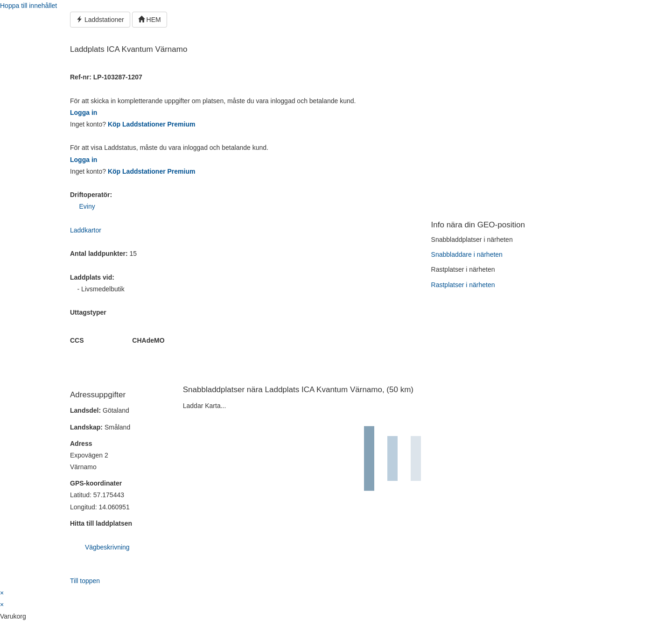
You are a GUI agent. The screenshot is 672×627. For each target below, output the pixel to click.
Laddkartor (86, 230)
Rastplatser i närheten (463, 285)
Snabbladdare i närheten (467, 254)
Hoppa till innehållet (28, 6)
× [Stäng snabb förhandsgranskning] (2, 593)
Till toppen (85, 581)
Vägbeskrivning (107, 547)
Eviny (87, 206)
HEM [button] (150, 20)
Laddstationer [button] (100, 20)
